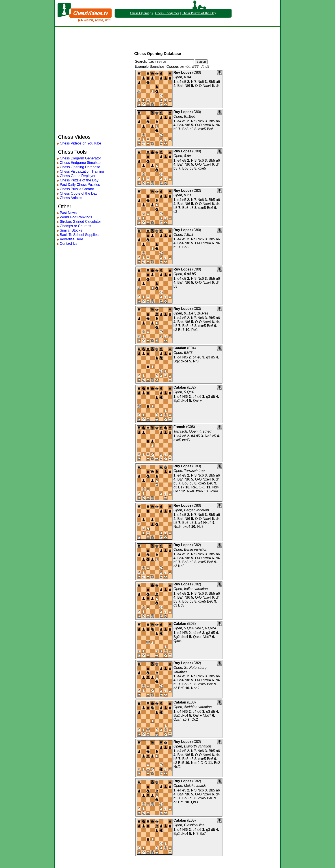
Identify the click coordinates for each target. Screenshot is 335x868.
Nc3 (200, 527)
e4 (179, 82)
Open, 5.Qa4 (184, 392)
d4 (218, 86)
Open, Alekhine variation (193, 707)
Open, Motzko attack (190, 786)
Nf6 (187, 86)
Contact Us (69, 244)
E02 (191, 387)
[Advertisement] (168, 38)
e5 (184, 82)
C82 (197, 191)
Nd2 (208, 436)
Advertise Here (72, 239)
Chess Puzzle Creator (77, 189)
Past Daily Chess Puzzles (80, 185)
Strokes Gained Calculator (81, 222)
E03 (191, 624)
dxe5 (202, 129)
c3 (175, 212)
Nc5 (181, 566)
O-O (198, 86)
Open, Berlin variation (191, 549)
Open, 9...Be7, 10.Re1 (191, 313)
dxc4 (184, 361)
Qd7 (177, 491)
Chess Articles (71, 198)
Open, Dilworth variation (192, 746)
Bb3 (185, 129)
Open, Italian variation (191, 589)
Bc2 (217, 763)
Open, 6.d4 (182, 77)
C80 (197, 72)
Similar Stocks (71, 230)
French (179, 427)
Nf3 (194, 82)
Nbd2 (195, 688)
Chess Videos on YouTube (81, 143)
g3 (208, 357)
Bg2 (177, 361)
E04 (191, 348)
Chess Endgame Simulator (81, 163)
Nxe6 (191, 491)
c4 (195, 357)
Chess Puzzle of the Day (199, 13)
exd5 (177, 440)
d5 (191, 129)
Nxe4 (207, 86)
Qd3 (194, 802)
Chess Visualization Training (82, 171)
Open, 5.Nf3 (183, 353)
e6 (199, 357)
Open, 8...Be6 (184, 116)
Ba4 (180, 86)
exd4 (186, 527)
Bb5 (212, 82)
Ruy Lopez (182, 72)
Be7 (181, 330)
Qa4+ (197, 401)
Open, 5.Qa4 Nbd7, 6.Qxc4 (195, 628)
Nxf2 (177, 767)
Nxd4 (207, 523)
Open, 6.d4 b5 (185, 274)
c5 (214, 436)
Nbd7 (207, 637)
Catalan (180, 348)
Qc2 (195, 719)
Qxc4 (178, 641)
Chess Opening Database (80, 167)
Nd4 (216, 487)
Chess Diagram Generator (81, 158)
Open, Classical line (189, 825)
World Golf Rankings (76, 217)
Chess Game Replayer (78, 176)
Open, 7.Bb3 (183, 235)
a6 (218, 82)
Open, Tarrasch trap (189, 471)
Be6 (210, 129)
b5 (176, 129)
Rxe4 (214, 491)
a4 (200, 523)
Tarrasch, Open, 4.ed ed (192, 431)
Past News (68, 213)
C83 (197, 309)
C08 (191, 427)
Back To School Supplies (79, 235)
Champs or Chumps (76, 226)
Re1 (194, 330)
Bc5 (181, 605)
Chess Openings (141, 13)
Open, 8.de (182, 156)
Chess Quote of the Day (79, 193)
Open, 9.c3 (182, 195)
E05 (191, 820)
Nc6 (201, 82)
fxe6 (200, 491)
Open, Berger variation (191, 510)
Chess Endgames (167, 13)
